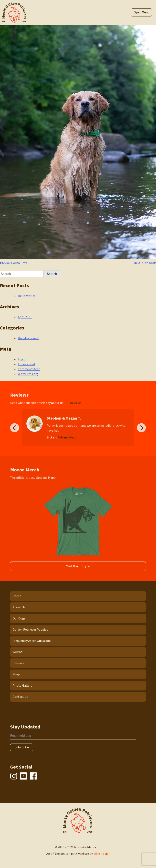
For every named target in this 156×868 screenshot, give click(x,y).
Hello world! (26, 296)
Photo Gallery (22, 686)
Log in (22, 359)
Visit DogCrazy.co (78, 566)
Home (17, 596)
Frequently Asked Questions (32, 641)
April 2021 (25, 317)
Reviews (18, 663)
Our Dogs (19, 618)
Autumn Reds (67, 437)
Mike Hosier (102, 854)
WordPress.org (28, 374)
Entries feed (26, 364)
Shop (16, 674)
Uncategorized (28, 338)
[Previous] (15, 428)
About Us (19, 607)
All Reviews (73, 403)
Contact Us (20, 697)
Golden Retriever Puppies (30, 630)
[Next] (141, 428)
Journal (18, 652)
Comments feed (29, 369)
